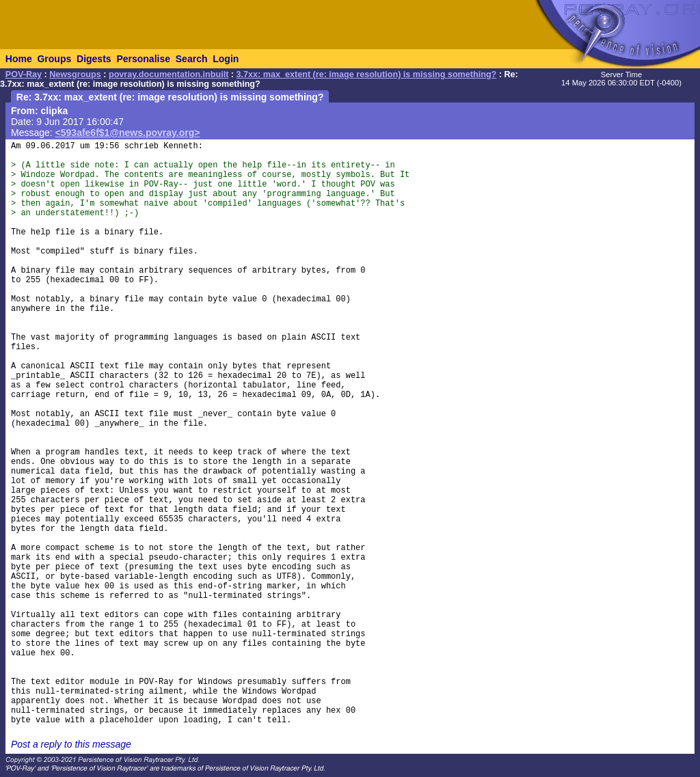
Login (226, 59)
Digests (94, 59)
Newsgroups (75, 74)
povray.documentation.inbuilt (169, 74)
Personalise (143, 59)
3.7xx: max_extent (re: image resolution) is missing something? (367, 74)
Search (192, 59)
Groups (54, 59)
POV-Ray (24, 74)
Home (19, 59)
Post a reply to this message (71, 744)
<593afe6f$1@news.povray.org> (128, 133)
